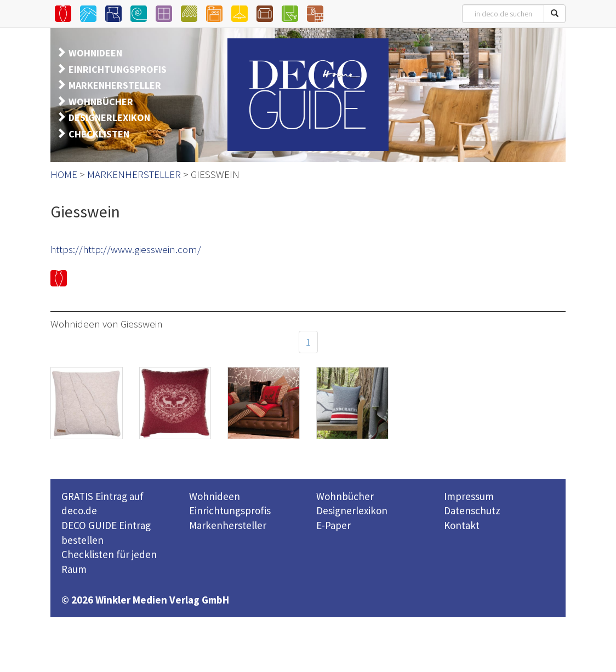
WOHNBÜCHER (101, 102)
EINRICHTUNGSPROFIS (118, 69)
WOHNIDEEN (95, 53)
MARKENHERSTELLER (115, 85)
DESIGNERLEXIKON (109, 117)
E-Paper (333, 525)
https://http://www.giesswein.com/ (126, 249)
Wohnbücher (345, 496)
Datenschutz (472, 510)
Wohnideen (215, 496)
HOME (64, 174)
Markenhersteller (228, 525)
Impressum (469, 496)
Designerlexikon (352, 510)
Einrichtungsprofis (230, 510)
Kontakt (462, 525)
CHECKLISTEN (99, 134)
